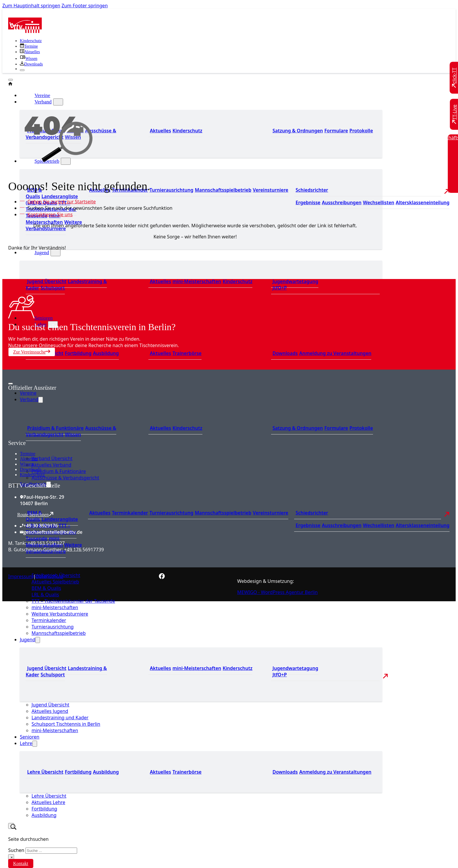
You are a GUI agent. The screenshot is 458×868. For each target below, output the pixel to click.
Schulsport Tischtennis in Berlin (66, 724)
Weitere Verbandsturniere (60, 614)
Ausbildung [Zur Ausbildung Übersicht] (106, 353)
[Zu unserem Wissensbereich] (29, 59)
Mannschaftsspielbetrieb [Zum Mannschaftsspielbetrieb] (223, 190)
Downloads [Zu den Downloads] (285, 353)
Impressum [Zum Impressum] (21, 576)
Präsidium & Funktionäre (59, 471)
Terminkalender (49, 620)
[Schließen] (22, 70)
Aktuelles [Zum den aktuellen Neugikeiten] (161, 131)
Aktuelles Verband (51, 465)
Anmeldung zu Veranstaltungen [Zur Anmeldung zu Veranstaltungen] (335, 353)
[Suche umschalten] (11, 826)
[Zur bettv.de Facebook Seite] (162, 577)
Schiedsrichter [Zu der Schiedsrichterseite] (312, 190)
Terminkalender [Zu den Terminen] (130, 513)
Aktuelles (29, 459)
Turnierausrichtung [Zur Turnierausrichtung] (171, 190)
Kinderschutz (32, 475)
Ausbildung (44, 815)
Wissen (27, 464)
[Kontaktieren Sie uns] (49, 214)
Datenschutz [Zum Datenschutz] (50, 576)
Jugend (42, 252)
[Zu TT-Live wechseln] (454, 114)
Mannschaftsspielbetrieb (59, 633)
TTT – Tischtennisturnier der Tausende (73, 601)
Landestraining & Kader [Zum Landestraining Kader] (66, 285)
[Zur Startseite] (25, 31)
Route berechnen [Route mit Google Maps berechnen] (35, 514)
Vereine (28, 393)
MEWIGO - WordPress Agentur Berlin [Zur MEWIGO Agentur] (277, 592)
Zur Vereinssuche (32, 352)
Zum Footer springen (85, 6)
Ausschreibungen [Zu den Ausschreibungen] (342, 202)
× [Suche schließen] (12, 857)
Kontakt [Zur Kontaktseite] (21, 863)
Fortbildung (44, 809)
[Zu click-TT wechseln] (454, 78)
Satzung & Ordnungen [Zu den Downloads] (298, 131)
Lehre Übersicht (49, 796)
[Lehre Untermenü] (35, 744)
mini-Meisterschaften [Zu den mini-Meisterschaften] (44, 219)
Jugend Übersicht (50, 705)
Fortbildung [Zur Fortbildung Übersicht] (78, 353)
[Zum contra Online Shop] (52, 436)
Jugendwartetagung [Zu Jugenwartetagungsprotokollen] (295, 281)
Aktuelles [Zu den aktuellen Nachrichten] (100, 513)
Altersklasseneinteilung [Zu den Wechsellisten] (423, 202)
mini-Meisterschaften (55, 607)
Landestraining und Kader (60, 718)
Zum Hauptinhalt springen (31, 6)
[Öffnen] (11, 80)
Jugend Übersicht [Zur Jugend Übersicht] (47, 281)
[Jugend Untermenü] (55, 253)
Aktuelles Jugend (50, 711)
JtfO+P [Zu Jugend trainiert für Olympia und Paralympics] (280, 288)
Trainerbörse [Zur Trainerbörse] (187, 353)
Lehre (26, 743)
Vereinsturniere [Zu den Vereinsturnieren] (270, 190)
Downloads (31, 469)
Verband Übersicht (52, 458)
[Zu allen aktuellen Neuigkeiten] (30, 52)
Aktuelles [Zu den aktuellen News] (161, 353)
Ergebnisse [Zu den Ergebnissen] (308, 202)
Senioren (44, 318)
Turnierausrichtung (53, 627)
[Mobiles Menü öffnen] (11, 384)
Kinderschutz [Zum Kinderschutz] (31, 41)
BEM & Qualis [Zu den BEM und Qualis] (34, 193)
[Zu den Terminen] (29, 46)
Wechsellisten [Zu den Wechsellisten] (378, 202)
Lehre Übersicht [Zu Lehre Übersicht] (45, 772)
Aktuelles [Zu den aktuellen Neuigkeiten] (161, 281)
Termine (28, 454)
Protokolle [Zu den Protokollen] (361, 131)
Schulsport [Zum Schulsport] (53, 288)
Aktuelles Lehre (48, 802)
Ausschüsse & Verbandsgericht (65, 478)
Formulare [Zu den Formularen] (336, 131)
